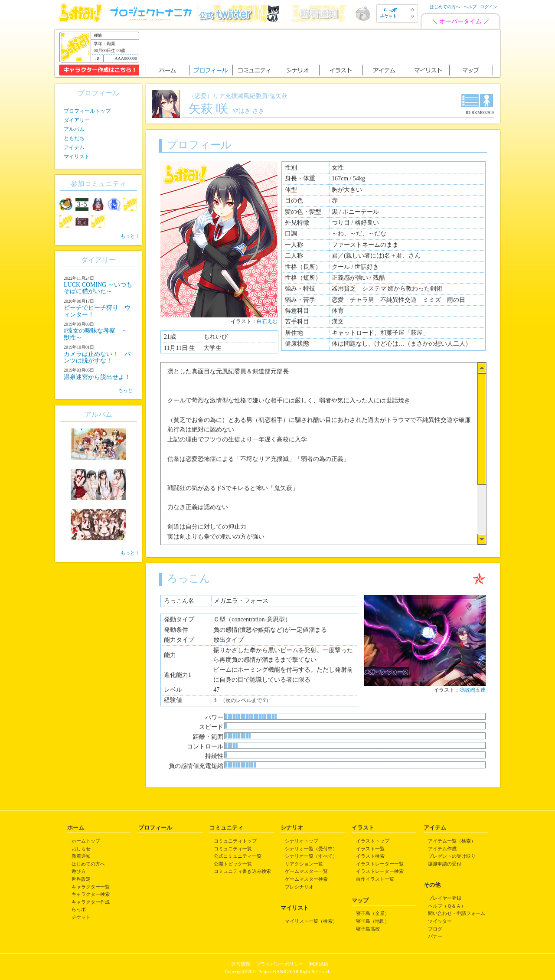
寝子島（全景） (373, 913)
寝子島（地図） (373, 921)
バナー (435, 936)
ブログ (435, 929)
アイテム (74, 147)
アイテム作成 (442, 849)
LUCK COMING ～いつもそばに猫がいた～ (98, 288)
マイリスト (77, 157)
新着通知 (81, 856)
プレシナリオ (299, 887)
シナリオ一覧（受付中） (311, 849)
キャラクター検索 (91, 894)
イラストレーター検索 (380, 871)
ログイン (489, 7)
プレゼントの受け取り (452, 856)
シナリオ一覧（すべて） (311, 856)
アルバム (74, 129)
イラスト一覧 (370, 849)
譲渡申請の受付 (445, 864)
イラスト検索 (370, 856)
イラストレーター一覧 (380, 864)
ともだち (74, 138)
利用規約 (319, 964)
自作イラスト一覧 (375, 879)
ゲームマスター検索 (306, 879)
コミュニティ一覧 (233, 849)
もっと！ (130, 236)
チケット (81, 917)
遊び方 (79, 871)
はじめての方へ (445, 7)
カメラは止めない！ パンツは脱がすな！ (97, 357)
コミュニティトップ (235, 841)
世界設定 (81, 879)
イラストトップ (373, 841)
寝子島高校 (368, 929)
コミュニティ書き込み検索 (242, 871)
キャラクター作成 (91, 902)
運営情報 (241, 964)
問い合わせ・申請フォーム (457, 913)
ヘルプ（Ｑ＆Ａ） (447, 906)
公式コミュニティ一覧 (238, 856)
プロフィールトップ (87, 111)
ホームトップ (86, 841)
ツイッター (440, 921)
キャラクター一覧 (91, 887)
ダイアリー (77, 120)
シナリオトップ (302, 841)
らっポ (79, 909)
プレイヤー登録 (445, 898)
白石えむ (267, 321)
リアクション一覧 (304, 864)
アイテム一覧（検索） (452, 841)
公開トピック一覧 (233, 864)
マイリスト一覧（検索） (311, 921)
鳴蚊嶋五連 (473, 690)
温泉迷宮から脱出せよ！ (97, 377)
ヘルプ (470, 7)
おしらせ (81, 849)
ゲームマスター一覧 (306, 871)
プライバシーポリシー (280, 964)
